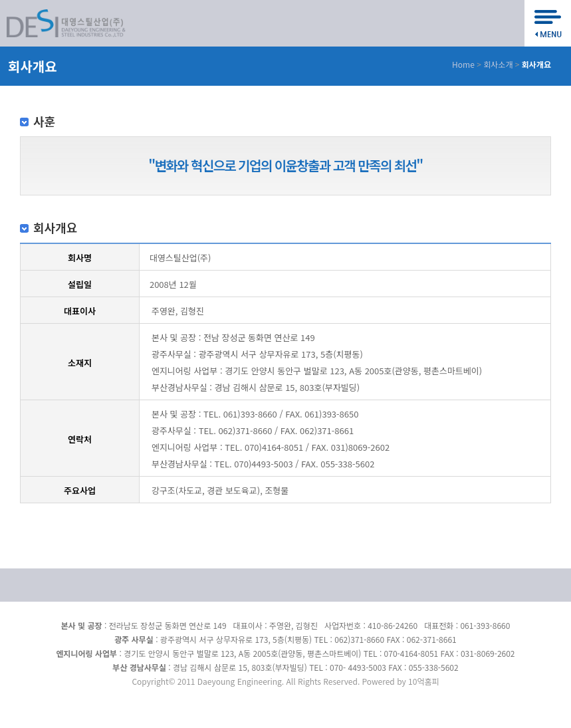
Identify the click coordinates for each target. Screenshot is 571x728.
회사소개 (498, 64)
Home (463, 64)
